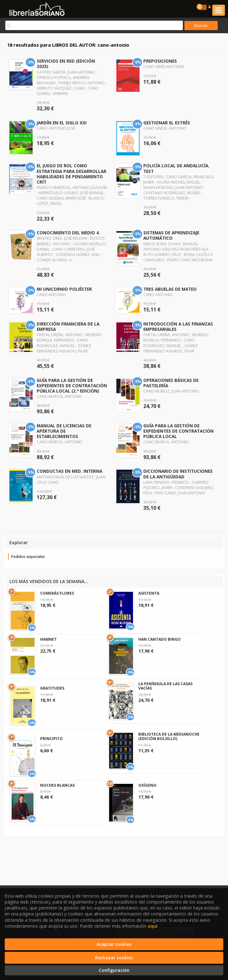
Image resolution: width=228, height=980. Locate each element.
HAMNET (48, 639)
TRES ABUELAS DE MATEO (170, 289)
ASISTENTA (149, 593)
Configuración (114, 970)
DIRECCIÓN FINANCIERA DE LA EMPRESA (68, 326)
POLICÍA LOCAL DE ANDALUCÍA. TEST (176, 168)
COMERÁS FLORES (57, 593)
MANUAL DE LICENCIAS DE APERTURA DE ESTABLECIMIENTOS (64, 431)
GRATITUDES (52, 688)
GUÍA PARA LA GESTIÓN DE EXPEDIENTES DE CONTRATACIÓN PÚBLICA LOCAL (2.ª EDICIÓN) (72, 386)
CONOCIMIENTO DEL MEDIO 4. (68, 233)
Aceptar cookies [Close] (114, 944)
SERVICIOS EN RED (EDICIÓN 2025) (66, 64)
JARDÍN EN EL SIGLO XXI (62, 123)
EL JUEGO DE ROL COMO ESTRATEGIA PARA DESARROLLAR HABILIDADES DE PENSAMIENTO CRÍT (72, 174)
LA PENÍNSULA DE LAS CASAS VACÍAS (165, 686)
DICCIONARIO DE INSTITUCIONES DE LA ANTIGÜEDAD (178, 474)
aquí (153, 926)
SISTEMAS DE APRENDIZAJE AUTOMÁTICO (171, 235)
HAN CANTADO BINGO (159, 639)
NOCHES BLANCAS (57, 785)
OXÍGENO (147, 785)
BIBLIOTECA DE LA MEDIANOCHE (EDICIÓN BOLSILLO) (169, 736)
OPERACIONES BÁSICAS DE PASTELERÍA (171, 383)
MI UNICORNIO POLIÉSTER (64, 289)
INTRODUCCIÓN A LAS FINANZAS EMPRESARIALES (178, 326)
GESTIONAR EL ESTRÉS (167, 123)
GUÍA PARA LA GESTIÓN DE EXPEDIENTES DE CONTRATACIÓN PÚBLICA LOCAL (178, 431)
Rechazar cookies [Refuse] (114, 958)
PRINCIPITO (51, 739)
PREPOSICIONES (160, 61)
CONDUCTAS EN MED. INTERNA (69, 471)
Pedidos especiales (28, 557)
